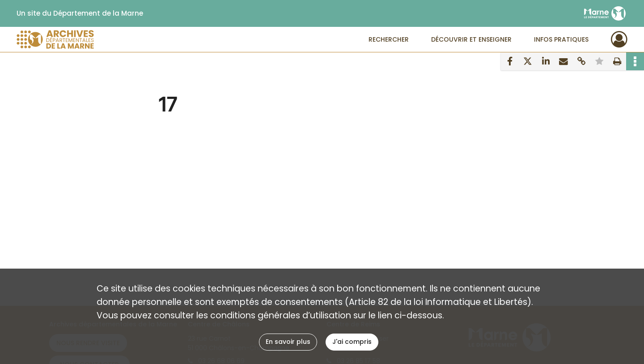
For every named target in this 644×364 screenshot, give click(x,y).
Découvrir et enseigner (471, 39)
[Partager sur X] (528, 61)
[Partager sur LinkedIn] (546, 61)
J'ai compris (352, 342)
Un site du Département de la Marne (80, 13)
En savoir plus (288, 342)
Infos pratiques (561, 39)
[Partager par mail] (563, 61)
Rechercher (389, 39)
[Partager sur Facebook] (510, 61)
